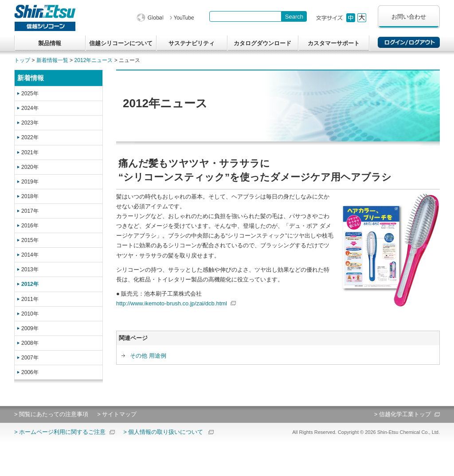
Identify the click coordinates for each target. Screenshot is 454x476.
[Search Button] (294, 16)
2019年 (30, 182)
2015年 (30, 240)
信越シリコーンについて (121, 43)
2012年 (30, 284)
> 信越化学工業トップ (403, 414)
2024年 (30, 108)
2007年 (30, 358)
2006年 (30, 372)
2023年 (30, 123)
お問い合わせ (409, 17)
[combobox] (245, 16)
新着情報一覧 (52, 60)
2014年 (30, 255)
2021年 (30, 152)
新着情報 (31, 78)
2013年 (30, 269)
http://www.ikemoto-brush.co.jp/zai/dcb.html (172, 303)
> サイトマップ (117, 414)
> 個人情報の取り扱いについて (163, 432)
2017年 (30, 211)
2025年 (30, 94)
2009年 (30, 328)
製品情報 (50, 43)
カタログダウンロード (262, 43)
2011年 (30, 299)
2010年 (30, 314)
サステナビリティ (192, 43)
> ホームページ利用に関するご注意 (60, 432)
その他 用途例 (148, 356)
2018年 (30, 196)
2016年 (30, 226)
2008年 (30, 343)
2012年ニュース (94, 60)
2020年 (30, 167)
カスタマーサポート (334, 43)
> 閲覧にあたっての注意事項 (51, 414)
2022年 (30, 137)
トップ (22, 60)
